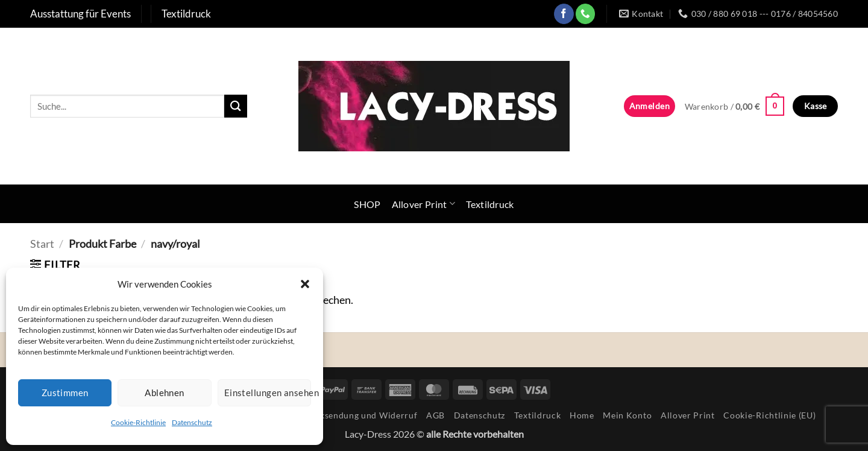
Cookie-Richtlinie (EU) (769, 415)
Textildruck (490, 204)
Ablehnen (165, 393)
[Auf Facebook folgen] (564, 14)
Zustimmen (65, 393)
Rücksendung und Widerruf (361, 415)
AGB (436, 415)
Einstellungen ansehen (268, 393)
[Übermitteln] (236, 106)
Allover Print (424, 203)
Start (42, 244)
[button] (305, 284)
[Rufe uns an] (586, 14)
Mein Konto (627, 415)
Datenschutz (192, 422)
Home (582, 415)
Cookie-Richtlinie (138, 422)
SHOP (367, 204)
